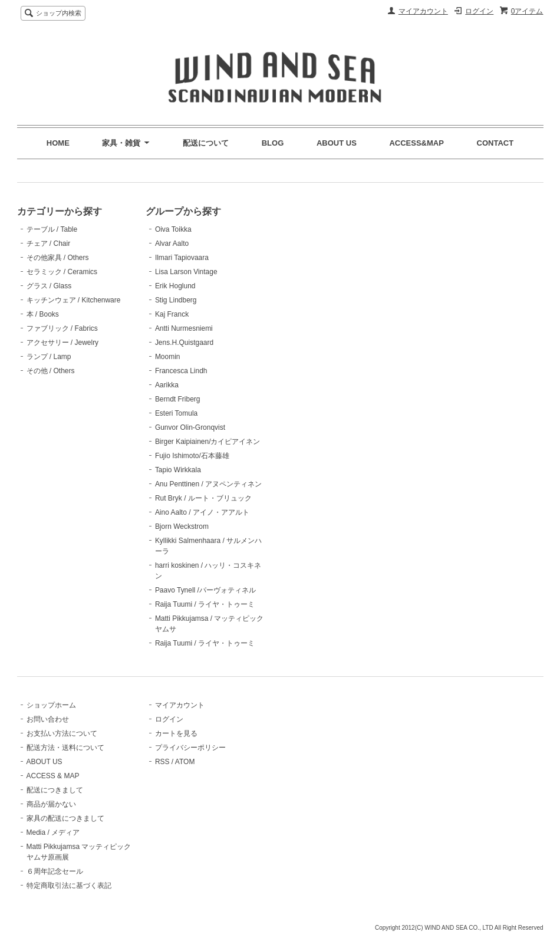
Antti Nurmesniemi (184, 328)
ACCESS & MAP (53, 776)
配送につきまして (55, 790)
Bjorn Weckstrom (182, 526)
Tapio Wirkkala (178, 470)
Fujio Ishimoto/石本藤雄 (192, 456)
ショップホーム (51, 705)
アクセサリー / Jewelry (63, 343)
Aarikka (167, 385)
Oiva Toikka (173, 229)
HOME (58, 143)
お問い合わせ (48, 719)
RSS (162, 762)
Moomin (168, 357)
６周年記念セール (55, 871)
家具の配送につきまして (65, 818)
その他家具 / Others (58, 258)
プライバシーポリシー (190, 748)
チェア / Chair (49, 243)
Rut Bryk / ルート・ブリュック (203, 498)
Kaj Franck (172, 314)
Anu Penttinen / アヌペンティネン (208, 484)
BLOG (273, 143)
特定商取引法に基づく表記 (69, 886)
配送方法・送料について (65, 748)
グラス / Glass (49, 286)
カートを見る (176, 733)
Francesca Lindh (181, 371)
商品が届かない (51, 804)
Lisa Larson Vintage (186, 272)
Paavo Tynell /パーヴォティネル (205, 590)
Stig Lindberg (176, 300)
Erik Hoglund (175, 286)
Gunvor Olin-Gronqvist (190, 427)
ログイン (479, 11)
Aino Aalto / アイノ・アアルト (202, 512)
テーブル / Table (52, 229)
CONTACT (495, 143)
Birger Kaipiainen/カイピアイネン (208, 442)
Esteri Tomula (176, 413)
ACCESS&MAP (416, 143)
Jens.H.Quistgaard (184, 343)
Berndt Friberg (178, 399)
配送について (206, 143)
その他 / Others (51, 371)
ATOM (185, 762)
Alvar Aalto (172, 243)
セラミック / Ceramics (62, 272)
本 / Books (43, 314)
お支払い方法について (62, 733)
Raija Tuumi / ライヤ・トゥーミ (205, 604)
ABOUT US (337, 143)
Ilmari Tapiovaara (182, 258)
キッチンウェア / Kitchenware (74, 300)
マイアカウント (423, 11)
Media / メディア (53, 832)
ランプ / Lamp (49, 357)
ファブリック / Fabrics (62, 328)
